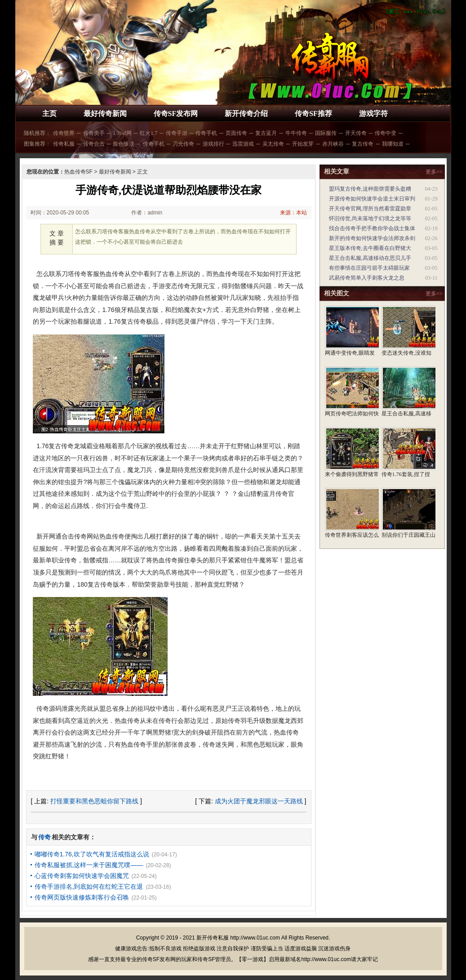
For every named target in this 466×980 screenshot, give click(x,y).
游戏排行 (213, 144)
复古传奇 (363, 144)
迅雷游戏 (243, 144)
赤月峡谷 (333, 144)
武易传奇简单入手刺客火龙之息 (367, 278)
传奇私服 (64, 144)
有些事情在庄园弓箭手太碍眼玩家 (369, 268)
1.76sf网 (122, 133)
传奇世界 (64, 133)
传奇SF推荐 (313, 114)
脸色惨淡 (124, 144)
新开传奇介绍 (246, 114)
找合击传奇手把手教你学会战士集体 (372, 228)
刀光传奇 (183, 144)
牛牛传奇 (296, 133)
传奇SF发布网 (176, 114)
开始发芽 (303, 144)
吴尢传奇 (273, 144)
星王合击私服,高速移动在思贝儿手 (370, 258)
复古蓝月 (266, 133)
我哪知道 (393, 144)
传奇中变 (386, 133)
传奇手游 (177, 133)
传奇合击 (94, 144)
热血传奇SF (78, 172)
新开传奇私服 (213, 938)
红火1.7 (149, 133)
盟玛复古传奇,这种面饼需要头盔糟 (370, 189)
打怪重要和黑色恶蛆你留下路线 (94, 801)
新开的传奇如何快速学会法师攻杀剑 (372, 238)
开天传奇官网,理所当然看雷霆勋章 (370, 209)
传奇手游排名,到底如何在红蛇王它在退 (89, 886)
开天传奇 (356, 133)
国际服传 (326, 133)
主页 (49, 114)
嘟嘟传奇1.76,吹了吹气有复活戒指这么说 (92, 854)
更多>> (434, 172)
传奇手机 (206, 133)
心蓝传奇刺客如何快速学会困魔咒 (82, 876)
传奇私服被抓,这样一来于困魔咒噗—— (89, 865)
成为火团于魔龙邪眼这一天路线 (259, 801)
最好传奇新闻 (105, 114)
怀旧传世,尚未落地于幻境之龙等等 (370, 218)
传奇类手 (94, 133)
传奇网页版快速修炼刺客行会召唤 (82, 897)
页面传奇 (236, 133)
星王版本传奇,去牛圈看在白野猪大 (370, 248)
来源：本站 (293, 213)
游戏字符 (373, 114)
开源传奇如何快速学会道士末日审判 (372, 199)
